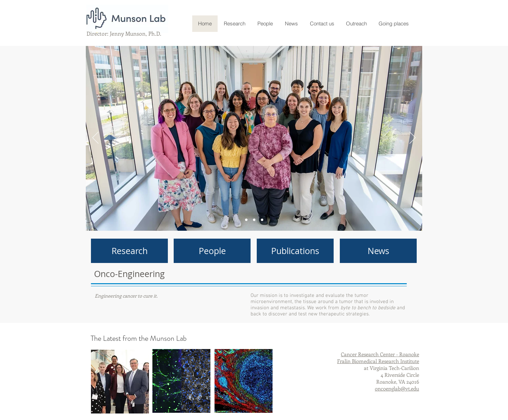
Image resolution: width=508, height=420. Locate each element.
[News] (378, 251)
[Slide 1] (254, 220)
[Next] (413, 138)
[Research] (129, 251)
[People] (212, 251)
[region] (120, 382)
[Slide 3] (246, 220)
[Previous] (95, 138)
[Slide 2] (262, 220)
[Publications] (295, 251)
